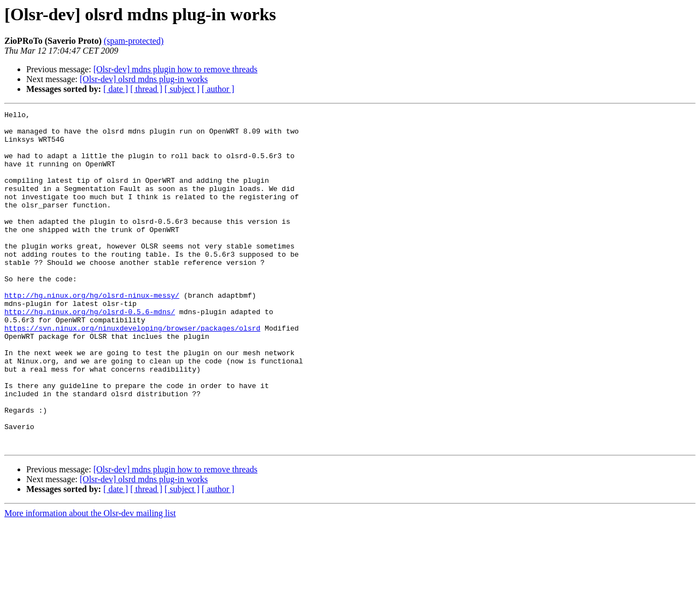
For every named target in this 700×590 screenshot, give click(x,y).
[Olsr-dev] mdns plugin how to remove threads (176, 69)
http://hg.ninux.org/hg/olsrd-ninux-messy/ (92, 333)
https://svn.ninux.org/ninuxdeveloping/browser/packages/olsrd (132, 372)
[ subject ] (182, 89)
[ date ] (116, 89)
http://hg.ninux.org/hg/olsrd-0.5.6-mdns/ (90, 352)
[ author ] (218, 89)
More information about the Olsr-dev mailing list (90, 580)
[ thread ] (146, 89)
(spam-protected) (134, 41)
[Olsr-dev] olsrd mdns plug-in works (144, 79)
